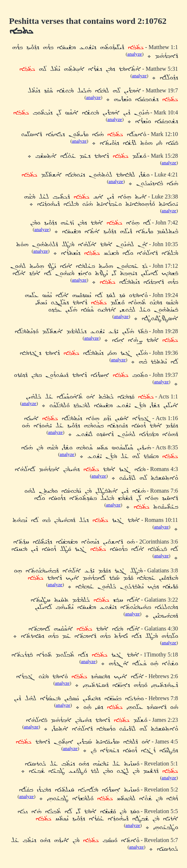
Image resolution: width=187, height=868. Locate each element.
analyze (135, 54)
